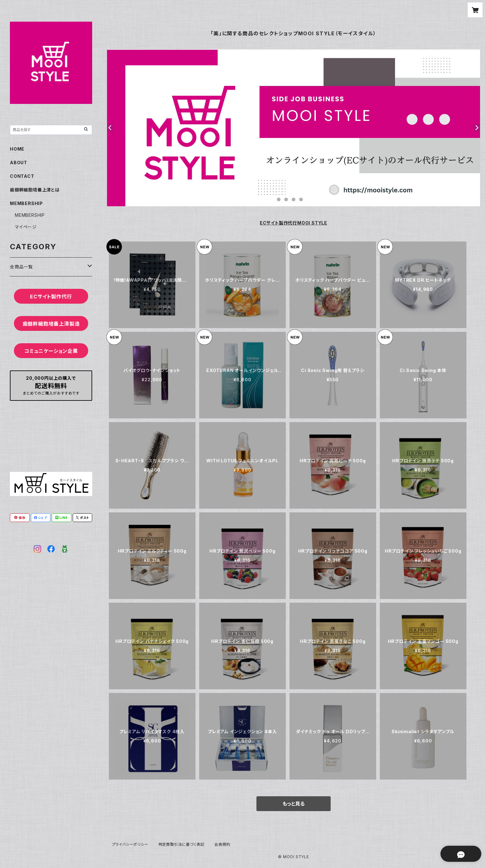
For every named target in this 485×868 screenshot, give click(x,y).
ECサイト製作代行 (51, 297)
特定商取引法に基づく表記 (182, 844)
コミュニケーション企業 (51, 351)
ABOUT (19, 162)
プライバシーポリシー (130, 844)
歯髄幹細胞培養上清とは (35, 190)
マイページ (26, 227)
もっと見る (294, 804)
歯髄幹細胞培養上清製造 (51, 324)
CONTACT (22, 176)
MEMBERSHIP (30, 215)
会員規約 (222, 844)
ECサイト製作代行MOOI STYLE (294, 223)
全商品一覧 (21, 267)
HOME (17, 149)
